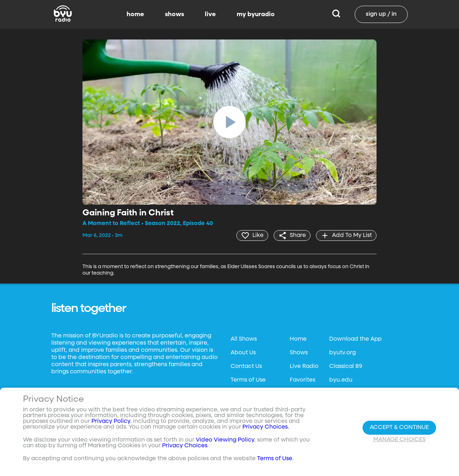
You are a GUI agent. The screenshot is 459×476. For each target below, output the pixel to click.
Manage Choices (399, 440)
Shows (299, 353)
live (210, 14)
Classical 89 (346, 367)
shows (174, 14)
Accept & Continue (399, 428)
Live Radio (304, 367)
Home (298, 339)
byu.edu (341, 380)
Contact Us (246, 367)
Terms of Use (248, 380)
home (135, 14)
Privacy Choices (185, 446)
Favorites (302, 380)
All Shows (244, 339)
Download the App (355, 339)
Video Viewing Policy (225, 440)
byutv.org (342, 353)
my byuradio (256, 14)
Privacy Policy (111, 421)
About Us (243, 353)
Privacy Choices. (266, 427)
